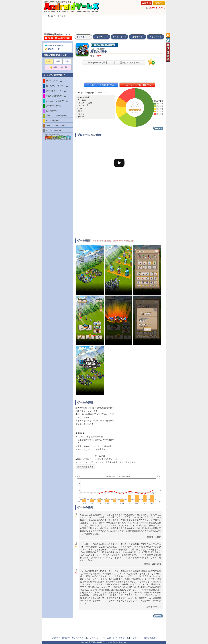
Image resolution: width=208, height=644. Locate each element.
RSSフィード (52, 49)
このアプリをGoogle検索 (101, 85)
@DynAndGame (54, 45)
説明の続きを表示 (86, 467)
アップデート (155, 37)
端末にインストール (130, 62)
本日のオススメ (83, 37)
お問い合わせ (150, 638)
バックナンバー (101, 37)
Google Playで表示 (98, 62)
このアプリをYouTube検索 (137, 85)
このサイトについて (157, 8)
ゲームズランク (119, 37)
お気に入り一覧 (59, 67)
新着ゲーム (138, 37)
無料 (67, 61)
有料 (58, 61)
